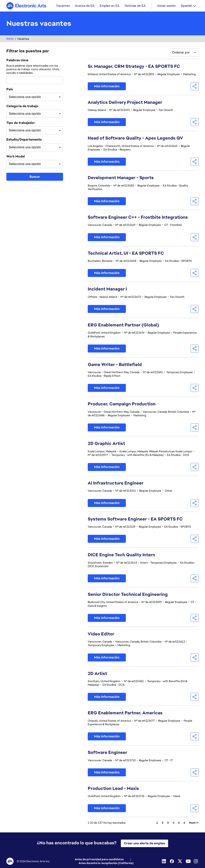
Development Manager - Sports (121, 178)
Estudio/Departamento (24, 140)
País (10, 90)
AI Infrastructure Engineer (116, 483)
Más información (107, 87)
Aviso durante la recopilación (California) (106, 863)
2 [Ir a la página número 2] (163, 823)
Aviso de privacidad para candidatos (99, 859)
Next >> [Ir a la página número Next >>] (194, 823)
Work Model (16, 157)
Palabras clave (17, 61)
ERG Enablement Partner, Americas (125, 713)
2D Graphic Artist (106, 444)
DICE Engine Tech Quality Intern (121, 555)
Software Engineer (107, 753)
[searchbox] (29, 97)
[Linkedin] (164, 861)
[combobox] (35, 81)
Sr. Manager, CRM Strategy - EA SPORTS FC (134, 67)
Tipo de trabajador (21, 123)
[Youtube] (188, 861)
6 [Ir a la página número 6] (184, 823)
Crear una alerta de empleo (144, 843)
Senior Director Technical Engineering (128, 595)
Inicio (10, 39)
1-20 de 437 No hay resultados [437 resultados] (107, 823)
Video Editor (101, 634)
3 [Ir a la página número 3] (168, 823)
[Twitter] (180, 861)
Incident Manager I (107, 289)
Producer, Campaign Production (122, 404)
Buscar (35, 177)
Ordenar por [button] (181, 53)
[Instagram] (196, 861)
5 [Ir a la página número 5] (179, 823)
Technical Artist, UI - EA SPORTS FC (126, 254)
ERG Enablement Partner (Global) (123, 325)
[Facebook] (172, 861)
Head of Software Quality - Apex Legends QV (135, 138)
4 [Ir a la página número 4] (173, 823)
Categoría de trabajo (22, 107)
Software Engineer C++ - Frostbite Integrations (138, 218)
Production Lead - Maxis (113, 789)
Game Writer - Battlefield (115, 365)
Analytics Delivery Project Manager (125, 103)
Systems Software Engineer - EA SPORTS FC (135, 519)
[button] (195, 87)
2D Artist (97, 674)
